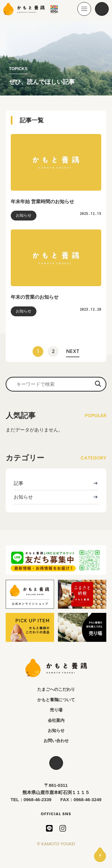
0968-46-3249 (87, 800)
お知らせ (23, 497)
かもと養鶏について (56, 700)
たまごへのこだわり (56, 689)
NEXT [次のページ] (73, 351)
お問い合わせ (56, 741)
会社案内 (56, 720)
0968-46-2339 (37, 800)
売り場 (56, 710)
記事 (19, 483)
